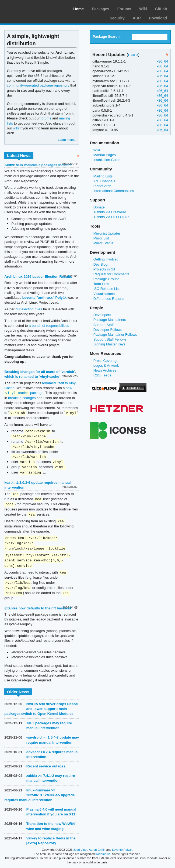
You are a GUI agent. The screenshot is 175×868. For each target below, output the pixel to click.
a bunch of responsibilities (49, 326)
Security (117, 18)
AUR (137, 18)
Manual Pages (105, 155)
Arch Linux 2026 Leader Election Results (38, 277)
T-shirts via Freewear (110, 212)
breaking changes (22, 398)
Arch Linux (30, 8)
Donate (99, 207)
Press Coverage (106, 361)
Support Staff (104, 325)
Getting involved (106, 259)
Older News (18, 692)
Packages (101, 9)
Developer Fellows (108, 330)
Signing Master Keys (109, 344)
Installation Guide (107, 160)
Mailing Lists (103, 176)
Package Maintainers (110, 320)
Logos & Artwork (106, 366)
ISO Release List (106, 289)
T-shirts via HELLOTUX (112, 217)
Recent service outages (46, 766)
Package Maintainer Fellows (115, 334)
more (133, 54)
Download (158, 18)
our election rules (29, 309)
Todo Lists (101, 284)
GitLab (161, 9)
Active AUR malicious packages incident (38, 165)
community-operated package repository (38, 85)
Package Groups (106, 279)
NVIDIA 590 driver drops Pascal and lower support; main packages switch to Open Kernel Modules (41, 709)
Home (78, 9)
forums (46, 118)
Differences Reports (109, 299)
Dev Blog (101, 264)
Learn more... (67, 140)
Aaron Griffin (97, 850)
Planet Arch (102, 186)
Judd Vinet (80, 850)
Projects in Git (104, 269)
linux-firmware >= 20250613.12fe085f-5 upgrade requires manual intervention (39, 795)
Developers (102, 315)
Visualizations (104, 294)
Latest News (19, 155)
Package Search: (107, 37)
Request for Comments (111, 274)
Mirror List (101, 238)
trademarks (103, 854)
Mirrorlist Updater (107, 233)
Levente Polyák (122, 850)
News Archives (105, 370)
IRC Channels (104, 181)
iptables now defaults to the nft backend (38, 608)
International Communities (114, 191)
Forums (124, 9)
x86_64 (162, 61)
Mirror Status (103, 243)
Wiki (143, 9)
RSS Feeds (102, 375)
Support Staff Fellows (110, 339)
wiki (16, 128)
